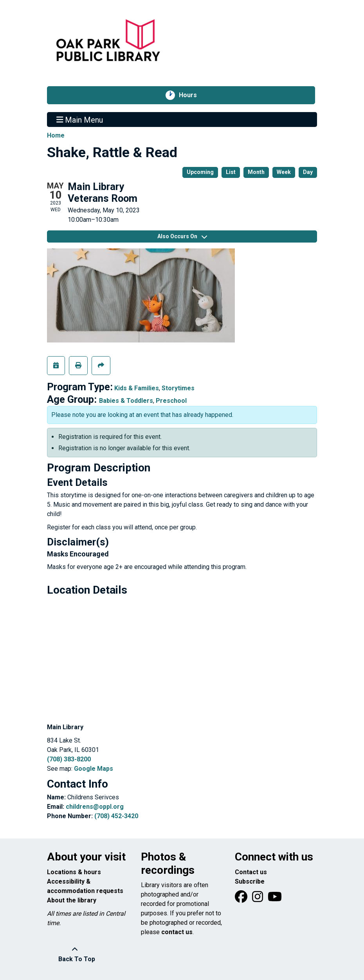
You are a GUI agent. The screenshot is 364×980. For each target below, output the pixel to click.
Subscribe (250, 881)
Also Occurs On (182, 236)
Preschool (171, 401)
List (231, 172)
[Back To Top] (75, 955)
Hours (192, 95)
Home (56, 135)
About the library (72, 900)
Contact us (251, 872)
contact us (177, 932)
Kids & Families (137, 388)
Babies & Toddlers (126, 401)
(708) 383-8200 (69, 759)
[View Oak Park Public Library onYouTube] (275, 899)
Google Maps (94, 769)
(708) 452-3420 (116, 816)
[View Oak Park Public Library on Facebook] (242, 899)
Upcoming (200, 172)
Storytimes (178, 388)
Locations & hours (74, 872)
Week (284, 172)
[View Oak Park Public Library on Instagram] (258, 899)
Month (256, 172)
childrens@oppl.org (95, 807)
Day (308, 172)
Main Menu (80, 120)
